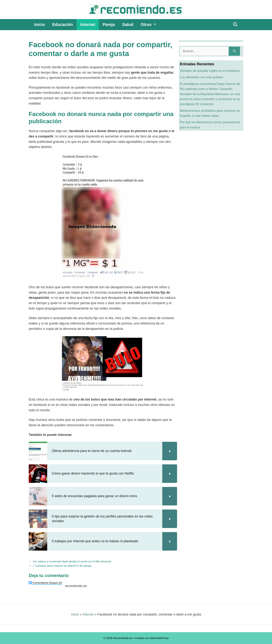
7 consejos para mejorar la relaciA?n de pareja (62, 566)
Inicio (40, 25)
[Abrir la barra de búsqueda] (235, 25)
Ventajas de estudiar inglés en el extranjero (210, 71)
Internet (88, 25)
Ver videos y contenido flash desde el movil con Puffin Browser (72, 561)
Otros (150, 25)
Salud (128, 25)
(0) (47, 583)
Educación (62, 25)
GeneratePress (159, 638)
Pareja (109, 25)
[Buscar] (234, 51)
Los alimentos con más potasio (201, 77)
